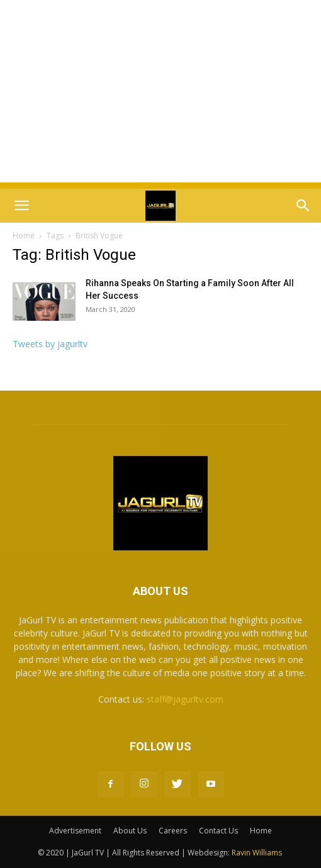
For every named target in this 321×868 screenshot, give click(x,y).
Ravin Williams (258, 853)
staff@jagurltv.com (185, 699)
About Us (130, 831)
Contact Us (218, 831)
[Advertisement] (160, 94)
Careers (173, 831)
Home (24, 236)
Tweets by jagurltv (50, 344)
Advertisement (75, 831)
